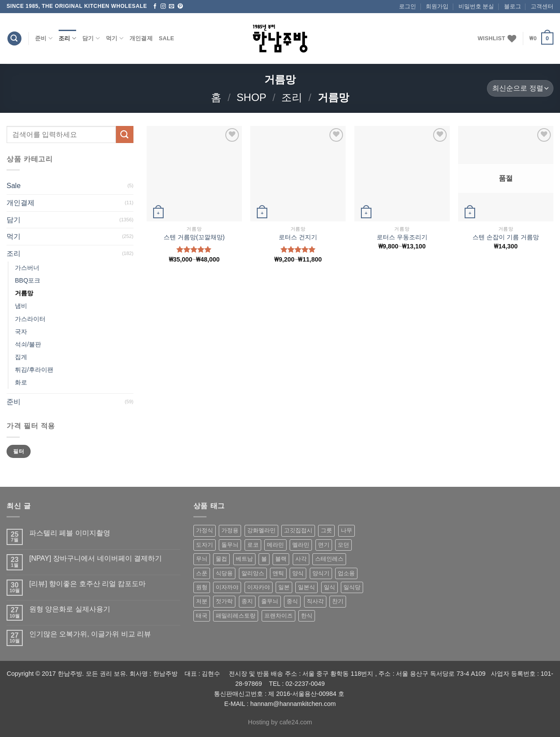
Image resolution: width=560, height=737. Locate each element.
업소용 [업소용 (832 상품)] (346, 573)
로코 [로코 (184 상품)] (253, 545)
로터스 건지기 (298, 237)
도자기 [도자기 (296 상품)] (205, 545)
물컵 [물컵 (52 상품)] (221, 559)
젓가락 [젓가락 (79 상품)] (224, 601)
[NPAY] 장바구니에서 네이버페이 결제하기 (96, 558)
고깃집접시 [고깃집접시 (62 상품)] (298, 530)
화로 (21, 382)
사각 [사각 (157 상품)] (301, 559)
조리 (67, 38)
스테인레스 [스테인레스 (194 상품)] (329, 559)
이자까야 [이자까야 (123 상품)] (227, 587)
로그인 (408, 6)
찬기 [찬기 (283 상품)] (338, 601)
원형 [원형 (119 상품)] (202, 587)
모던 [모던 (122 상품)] (343, 545)
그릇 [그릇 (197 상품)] (326, 530)
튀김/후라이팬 (34, 370)
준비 (44, 38)
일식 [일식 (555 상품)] (329, 587)
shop (252, 97)
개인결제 (141, 38)
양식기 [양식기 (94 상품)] (321, 573)
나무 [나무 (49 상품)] (346, 530)
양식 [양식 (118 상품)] (298, 573)
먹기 (115, 38)
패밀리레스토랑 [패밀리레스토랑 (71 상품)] (236, 616)
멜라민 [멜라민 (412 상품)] (301, 545)
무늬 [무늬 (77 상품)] (202, 559)
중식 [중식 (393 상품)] (292, 601)
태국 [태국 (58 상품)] (202, 616)
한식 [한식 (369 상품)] (307, 616)
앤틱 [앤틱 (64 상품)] (278, 573)
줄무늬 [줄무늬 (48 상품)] (270, 601)
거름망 (24, 293)
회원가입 (437, 6)
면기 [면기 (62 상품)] (324, 545)
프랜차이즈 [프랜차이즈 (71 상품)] (278, 616)
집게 (21, 357)
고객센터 (542, 6)
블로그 (513, 6)
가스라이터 (30, 319)
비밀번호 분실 (476, 6)
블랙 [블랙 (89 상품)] (281, 559)
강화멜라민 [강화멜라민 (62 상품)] (261, 530)
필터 (19, 451)
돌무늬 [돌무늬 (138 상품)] (230, 545)
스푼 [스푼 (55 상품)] (202, 573)
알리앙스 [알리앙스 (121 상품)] (253, 573)
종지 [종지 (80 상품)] (247, 601)
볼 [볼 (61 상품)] (264, 559)
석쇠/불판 (28, 344)
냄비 (21, 306)
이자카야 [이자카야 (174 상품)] (259, 587)
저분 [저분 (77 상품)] (202, 601)
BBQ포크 (28, 280)
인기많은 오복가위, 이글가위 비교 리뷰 (90, 634)
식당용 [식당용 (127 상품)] (224, 573)
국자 (21, 332)
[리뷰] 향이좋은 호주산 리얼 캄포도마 (88, 584)
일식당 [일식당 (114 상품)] (352, 587)
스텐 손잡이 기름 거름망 (506, 237)
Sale (166, 38)
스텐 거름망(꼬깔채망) (194, 237)
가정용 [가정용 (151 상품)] (230, 530)
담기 (91, 38)
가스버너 (27, 268)
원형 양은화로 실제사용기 (70, 609)
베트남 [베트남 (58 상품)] (244, 559)
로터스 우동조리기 (402, 237)
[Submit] (125, 134)
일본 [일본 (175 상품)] (284, 587)
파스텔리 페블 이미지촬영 (70, 533)
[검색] (14, 39)
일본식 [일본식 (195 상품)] (306, 587)
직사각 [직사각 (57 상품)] (315, 601)
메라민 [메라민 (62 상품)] (275, 545)
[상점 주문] (520, 89)
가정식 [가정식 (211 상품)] (205, 530)
